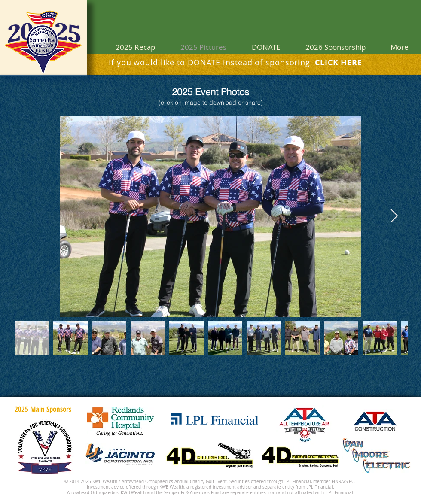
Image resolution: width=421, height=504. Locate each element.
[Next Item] (394, 216)
